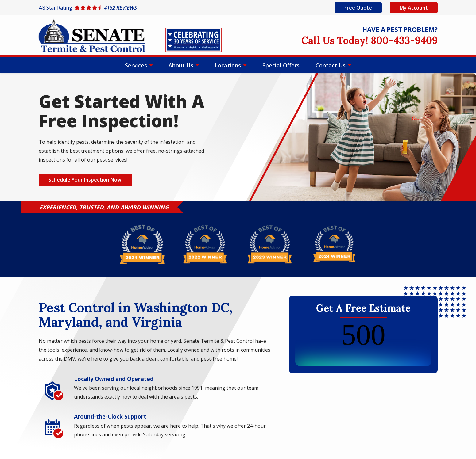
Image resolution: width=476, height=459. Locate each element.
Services (137, 65)
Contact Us (331, 65)
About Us (182, 65)
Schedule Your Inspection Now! (85, 180)
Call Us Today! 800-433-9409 (370, 40)
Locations (229, 65)
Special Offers (281, 65)
